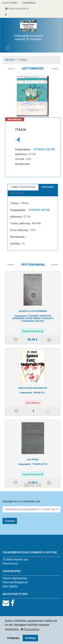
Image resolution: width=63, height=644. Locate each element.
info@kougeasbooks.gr (17, 9)
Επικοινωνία (10, 563)
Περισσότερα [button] (30, 629)
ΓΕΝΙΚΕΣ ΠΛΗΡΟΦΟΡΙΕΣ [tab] (23, 187)
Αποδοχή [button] (30, 638)
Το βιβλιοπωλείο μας (15, 559)
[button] (9, 381)
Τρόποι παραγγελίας (15, 578)
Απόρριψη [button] (13, 638)
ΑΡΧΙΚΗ (10, 60)
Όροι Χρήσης (10, 586)
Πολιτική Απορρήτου (15, 582)
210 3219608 (10, 3)
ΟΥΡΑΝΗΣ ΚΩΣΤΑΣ (44, 149)
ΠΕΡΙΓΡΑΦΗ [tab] (48, 187)
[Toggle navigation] (8, 48)
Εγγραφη (10, 521)
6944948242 (29, 3)
